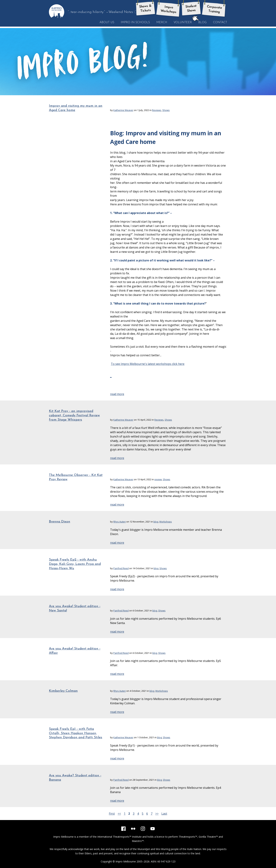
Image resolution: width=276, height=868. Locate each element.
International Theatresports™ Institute (119, 837)
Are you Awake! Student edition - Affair (75, 651)
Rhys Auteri (120, 522)
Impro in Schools (135, 22)
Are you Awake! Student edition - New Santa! (75, 608)
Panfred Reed (121, 568)
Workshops (166, 522)
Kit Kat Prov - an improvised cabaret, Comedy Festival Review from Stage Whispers (74, 415)
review (158, 479)
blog (156, 522)
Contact (220, 22)
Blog (201, 22)
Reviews (157, 110)
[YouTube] (153, 829)
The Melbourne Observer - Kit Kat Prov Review (76, 477)
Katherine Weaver (123, 110)
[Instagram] (143, 829)
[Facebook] (123, 829)
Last (164, 814)
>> (157, 814)
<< (119, 814)
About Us (107, 22)
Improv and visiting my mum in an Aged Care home (76, 108)
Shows (166, 110)
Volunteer (183, 22)
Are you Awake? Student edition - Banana (75, 778)
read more (117, 394)
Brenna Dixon (60, 522)
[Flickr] (133, 829)
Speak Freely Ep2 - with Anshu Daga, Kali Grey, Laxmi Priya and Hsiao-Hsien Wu (75, 564)
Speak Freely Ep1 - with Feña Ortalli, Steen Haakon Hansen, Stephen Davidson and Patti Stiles (76, 733)
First (112, 814)
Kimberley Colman (63, 691)
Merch (162, 22)
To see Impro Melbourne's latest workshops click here (148, 364)
